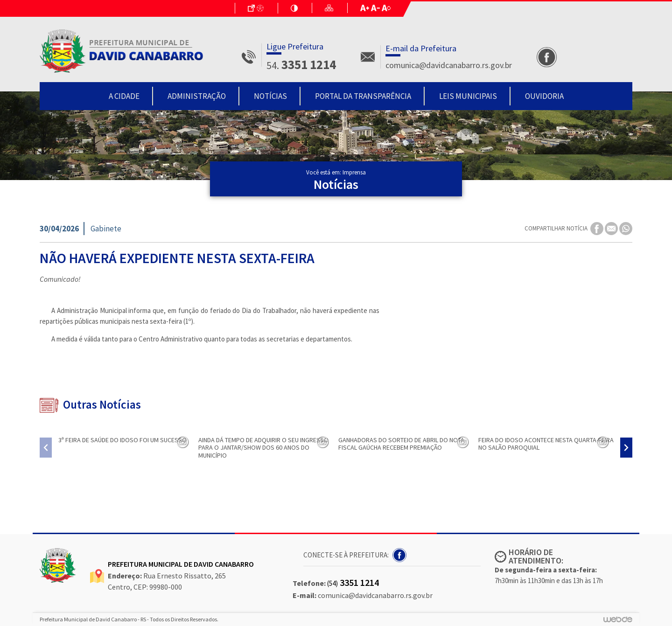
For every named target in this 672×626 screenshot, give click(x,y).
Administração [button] (197, 96)
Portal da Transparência (363, 96)
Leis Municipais (468, 96)
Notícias (270, 96)
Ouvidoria (544, 96)
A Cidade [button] (124, 96)
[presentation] (46, 448)
